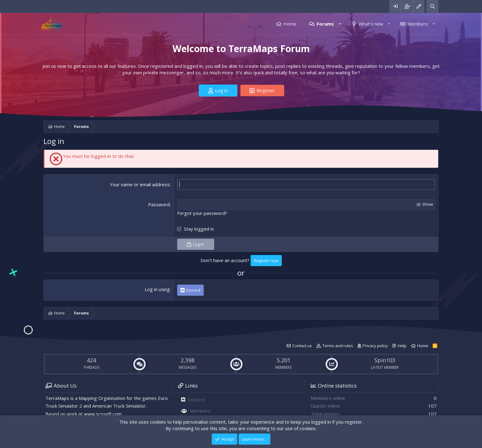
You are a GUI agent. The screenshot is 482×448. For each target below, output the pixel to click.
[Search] (432, 6)
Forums (325, 24)
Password (159, 204)
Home (290, 24)
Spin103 (385, 360)
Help (402, 346)
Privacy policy (375, 346)
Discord (196, 400)
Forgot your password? (202, 213)
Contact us (302, 346)
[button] (340, 24)
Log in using (157, 289)
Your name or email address (140, 184)
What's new (371, 24)
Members (418, 24)
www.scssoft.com (103, 414)
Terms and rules (338, 346)
